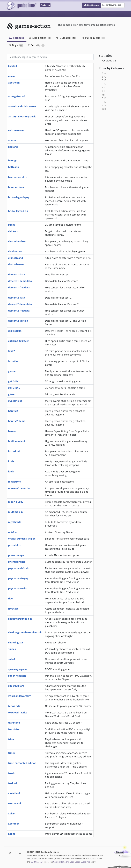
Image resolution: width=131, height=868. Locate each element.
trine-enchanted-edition (22, 763)
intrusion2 (14, 451)
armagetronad (17, 96)
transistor (14, 729)
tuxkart (13, 783)
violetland (14, 793)
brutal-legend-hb (18, 211)
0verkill (13, 66)
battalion (14, 167)
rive (10, 598)
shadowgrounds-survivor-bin (25, 632)
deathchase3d (16, 264)
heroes (12, 431)
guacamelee (15, 401)
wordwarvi (14, 803)
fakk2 (12, 351)
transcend (14, 723)
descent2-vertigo (18, 321)
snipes (12, 649)
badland (13, 147)
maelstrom (15, 482)
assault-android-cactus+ (22, 106)
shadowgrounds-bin (20, 619)
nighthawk (14, 522)
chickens (13, 231)
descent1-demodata (20, 281)
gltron (12, 394)
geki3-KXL (14, 388)
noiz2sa (13, 532)
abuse (12, 76)
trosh (11, 773)
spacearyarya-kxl (18, 669)
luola (11, 471)
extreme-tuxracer (19, 341)
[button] (92, 5)
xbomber (14, 824)
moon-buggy (16, 502)
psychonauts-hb (18, 588)
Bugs (16, 45)
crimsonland (16, 258)
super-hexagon (17, 676)
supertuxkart (16, 686)
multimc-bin (15, 512)
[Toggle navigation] (9, 14)
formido (13, 361)
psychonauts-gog (18, 578)
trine (11, 739)
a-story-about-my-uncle (22, 116)
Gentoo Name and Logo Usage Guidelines (72, 862)
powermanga (16, 555)
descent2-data (17, 298)
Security (37, 45)
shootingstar (16, 642)
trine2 (12, 753)
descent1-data (17, 274)
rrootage (13, 609)
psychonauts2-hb (18, 568)
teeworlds (14, 706)
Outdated (66, 38)
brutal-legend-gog (19, 197)
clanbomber (15, 251)
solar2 (12, 659)
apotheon (14, 83)
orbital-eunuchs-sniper (22, 539)
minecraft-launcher (19, 488)
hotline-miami (17, 441)
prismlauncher (17, 562)
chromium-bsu (17, 241)
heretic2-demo (17, 421)
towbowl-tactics (18, 712)
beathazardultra (18, 177)
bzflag (12, 225)
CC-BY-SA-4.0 (36, 862)
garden (12, 371)
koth (11, 461)
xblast (12, 813)
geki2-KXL (14, 381)
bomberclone (16, 187)
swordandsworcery (19, 696)
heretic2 (13, 411)
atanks (12, 140)
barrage (13, 160)
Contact (120, 852)
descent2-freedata (19, 311)
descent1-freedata (19, 287)
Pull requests (93, 38)
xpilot (12, 834)
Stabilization (40, 38)
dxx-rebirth (15, 331)
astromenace (16, 130)
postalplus (14, 545)
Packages (17, 38)
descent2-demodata (20, 304)
